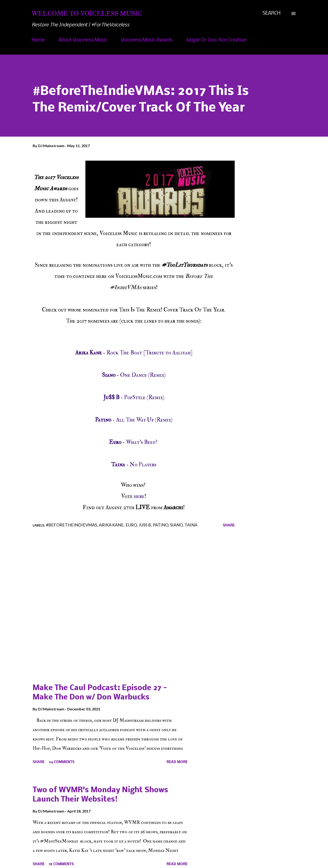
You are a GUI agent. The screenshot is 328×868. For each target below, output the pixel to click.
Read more (177, 762)
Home (38, 40)
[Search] (271, 14)
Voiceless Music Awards (147, 40)
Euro (131, 525)
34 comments (62, 762)
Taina (191, 525)
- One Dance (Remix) (134, 375)
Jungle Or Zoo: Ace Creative (216, 40)
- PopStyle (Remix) (134, 397)
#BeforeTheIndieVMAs (72, 525)
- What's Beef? (134, 442)
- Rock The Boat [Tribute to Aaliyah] (134, 353)
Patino (161, 525)
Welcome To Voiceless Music (87, 13)
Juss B (145, 525)
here (139, 496)
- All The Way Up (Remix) (134, 420)
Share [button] (229, 526)
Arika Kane (111, 525)
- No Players (134, 465)
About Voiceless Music (83, 40)
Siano (176, 525)
